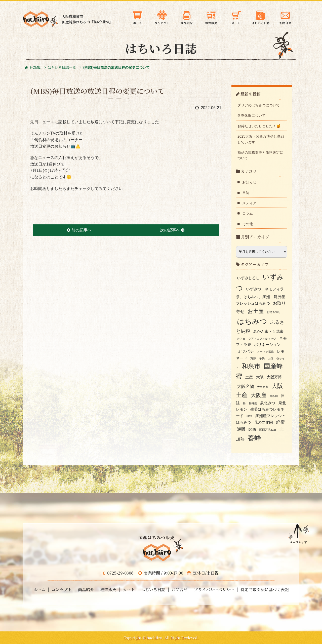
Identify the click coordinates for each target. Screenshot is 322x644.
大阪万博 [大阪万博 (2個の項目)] (274, 377)
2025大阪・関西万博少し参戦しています (261, 139)
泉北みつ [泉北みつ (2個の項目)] (268, 403)
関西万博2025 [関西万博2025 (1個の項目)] (268, 430)
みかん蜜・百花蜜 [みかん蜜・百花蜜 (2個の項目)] (268, 332)
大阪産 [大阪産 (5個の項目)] (258, 395)
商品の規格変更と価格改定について (260, 155)
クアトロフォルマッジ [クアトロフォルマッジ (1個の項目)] (262, 339)
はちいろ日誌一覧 (62, 67)
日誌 (246, 193)
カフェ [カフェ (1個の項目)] (241, 339)
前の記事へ (79, 230)
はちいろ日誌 (153, 590)
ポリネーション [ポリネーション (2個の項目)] (267, 345)
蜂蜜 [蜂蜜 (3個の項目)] (280, 422)
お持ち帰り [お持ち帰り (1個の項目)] (274, 312)
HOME (33, 67)
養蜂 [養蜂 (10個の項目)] (254, 438)
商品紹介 (86, 590)
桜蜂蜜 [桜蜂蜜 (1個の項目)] (253, 403)
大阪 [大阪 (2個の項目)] (260, 377)
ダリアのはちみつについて (259, 105)
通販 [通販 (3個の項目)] (241, 429)
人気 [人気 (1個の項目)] (270, 358)
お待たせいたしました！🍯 (259, 126)
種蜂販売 (108, 590)
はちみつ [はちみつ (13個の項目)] (252, 321)
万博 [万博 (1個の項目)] (253, 358)
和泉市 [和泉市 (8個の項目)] (251, 366)
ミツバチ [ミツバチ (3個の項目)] (246, 351)
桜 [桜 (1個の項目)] (244, 403)
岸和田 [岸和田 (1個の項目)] (274, 396)
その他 (248, 224)
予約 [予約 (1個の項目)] (262, 358)
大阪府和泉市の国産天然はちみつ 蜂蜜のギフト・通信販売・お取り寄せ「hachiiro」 (40, 19)
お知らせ (249, 182)
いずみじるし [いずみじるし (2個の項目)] (248, 278)
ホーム (39, 590)
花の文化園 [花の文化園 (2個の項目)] (264, 422)
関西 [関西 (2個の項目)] (252, 429)
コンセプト (62, 590)
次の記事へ (172, 230)
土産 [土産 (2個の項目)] (249, 377)
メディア (249, 203)
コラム (248, 213)
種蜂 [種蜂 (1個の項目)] (249, 416)
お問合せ (180, 590)
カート (129, 590)
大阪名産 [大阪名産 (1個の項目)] (263, 387)
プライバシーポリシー (214, 590)
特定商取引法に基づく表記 (265, 590)
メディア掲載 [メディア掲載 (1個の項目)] (265, 352)
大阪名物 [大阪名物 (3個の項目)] (246, 386)
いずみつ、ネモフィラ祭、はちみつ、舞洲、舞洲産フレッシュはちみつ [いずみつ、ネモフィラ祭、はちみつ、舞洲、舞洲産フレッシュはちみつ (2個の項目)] (260, 296)
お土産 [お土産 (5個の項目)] (256, 311)
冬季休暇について (252, 115)
